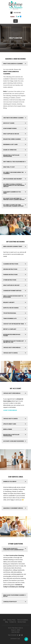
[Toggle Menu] (16, 21)
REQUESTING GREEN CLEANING (12, 139)
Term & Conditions (23, 620)
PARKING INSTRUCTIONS (10, 275)
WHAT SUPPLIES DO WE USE (11, 134)
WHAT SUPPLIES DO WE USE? (11, 285)
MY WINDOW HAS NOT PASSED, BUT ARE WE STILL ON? (14, 342)
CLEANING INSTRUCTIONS (11, 264)
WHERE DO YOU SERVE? (10, 482)
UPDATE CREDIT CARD (10, 424)
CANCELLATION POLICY (10, 602)
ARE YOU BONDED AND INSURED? (13, 179)
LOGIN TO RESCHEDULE (10, 410)
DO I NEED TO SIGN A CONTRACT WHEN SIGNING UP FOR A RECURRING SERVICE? (14, 185)
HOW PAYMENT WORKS (10, 128)
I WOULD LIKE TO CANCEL (10, 353)
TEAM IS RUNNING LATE (10, 318)
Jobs (4, 620)
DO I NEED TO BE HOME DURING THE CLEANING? (13, 173)
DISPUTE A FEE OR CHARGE (11, 308)
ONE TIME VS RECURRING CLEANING (13, 118)
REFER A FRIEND (8, 429)
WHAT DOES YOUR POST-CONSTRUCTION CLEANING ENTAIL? (14, 549)
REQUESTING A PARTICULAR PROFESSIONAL (11, 156)
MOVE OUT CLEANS (9, 123)
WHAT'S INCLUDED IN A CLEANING (13, 64)
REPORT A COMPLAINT (10, 329)
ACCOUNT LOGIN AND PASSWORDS (14, 441)
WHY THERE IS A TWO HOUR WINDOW (14, 162)
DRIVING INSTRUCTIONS (10, 269)
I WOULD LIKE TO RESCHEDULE (12, 347)
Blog (7, 622)
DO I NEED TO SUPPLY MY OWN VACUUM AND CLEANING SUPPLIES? (14, 205)
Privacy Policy (11, 620)
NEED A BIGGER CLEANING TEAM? (13, 246)
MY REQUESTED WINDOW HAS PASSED (12, 335)
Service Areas (22, 622)
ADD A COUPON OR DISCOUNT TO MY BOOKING (13, 297)
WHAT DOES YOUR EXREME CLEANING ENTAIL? (14, 596)
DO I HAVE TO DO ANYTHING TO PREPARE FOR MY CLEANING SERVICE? (14, 199)
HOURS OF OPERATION (10, 150)
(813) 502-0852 (17, 13)
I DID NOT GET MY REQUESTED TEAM (14, 324)
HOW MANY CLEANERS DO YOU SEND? (12, 192)
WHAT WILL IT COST (9, 167)
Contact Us (13, 622)
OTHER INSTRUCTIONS (10, 280)
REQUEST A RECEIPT (9, 302)
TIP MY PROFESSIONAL (10, 313)
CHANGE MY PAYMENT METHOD (12, 291)
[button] (15, 64)
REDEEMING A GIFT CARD (10, 144)
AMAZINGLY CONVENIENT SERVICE (13, 508)
